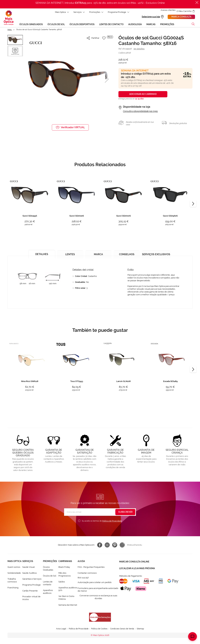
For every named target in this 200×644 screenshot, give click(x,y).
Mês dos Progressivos (65, 575)
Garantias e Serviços (32, 579)
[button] (107, 79)
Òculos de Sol (50, 576)
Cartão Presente (30, 591)
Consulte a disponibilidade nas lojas (140, 112)
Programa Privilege (31, 585)
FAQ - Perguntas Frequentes (91, 567)
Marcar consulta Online (134, 562)
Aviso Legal (58, 629)
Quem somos (14, 567)
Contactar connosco (87, 573)
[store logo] (9, 18)
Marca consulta (181, 17)
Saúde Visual (29, 567)
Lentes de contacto (48, 584)
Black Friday (64, 567)
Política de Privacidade (112, 521)
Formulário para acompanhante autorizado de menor (98, 590)
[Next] (193, 204)
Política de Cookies (99, 629)
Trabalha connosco (12, 581)
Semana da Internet (68, 605)
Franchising (13, 588)
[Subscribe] (125, 513)
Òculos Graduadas (48, 569)
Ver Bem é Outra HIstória (66, 598)
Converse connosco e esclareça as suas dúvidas (98, 597)
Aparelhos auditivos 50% (68, 589)
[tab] (41, 253)
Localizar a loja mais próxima (137, 567)
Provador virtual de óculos (31, 598)
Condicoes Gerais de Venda (124, 629)
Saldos (62, 582)
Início (10, 30)
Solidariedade (14, 573)
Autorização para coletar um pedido (95, 583)
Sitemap (144, 629)
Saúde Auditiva (29, 573)
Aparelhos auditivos (48, 592)
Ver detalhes (139, 49)
